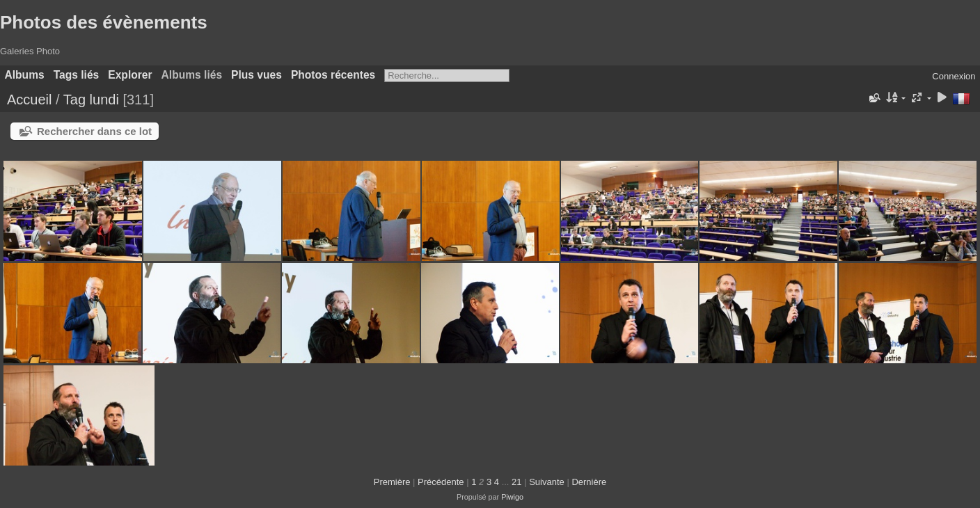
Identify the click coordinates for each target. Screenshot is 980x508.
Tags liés (77, 75)
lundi (104, 100)
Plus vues (256, 75)
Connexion (954, 76)
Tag (74, 100)
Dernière (589, 482)
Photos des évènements (104, 22)
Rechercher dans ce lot (94, 131)
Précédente (441, 482)
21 (516, 482)
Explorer (130, 75)
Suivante (547, 482)
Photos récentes (333, 75)
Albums (25, 75)
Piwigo (512, 497)
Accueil (29, 100)
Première (392, 482)
